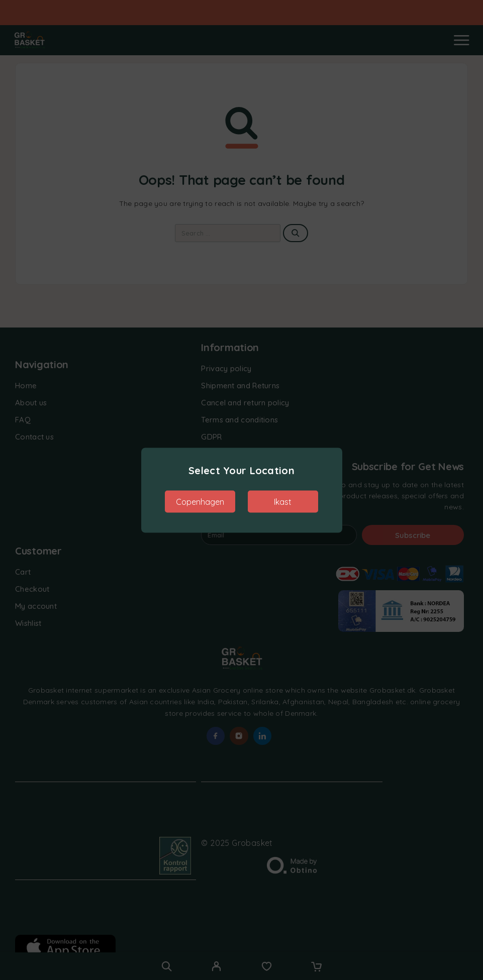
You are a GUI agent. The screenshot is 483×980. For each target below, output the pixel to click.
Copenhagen (200, 501)
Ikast (283, 501)
